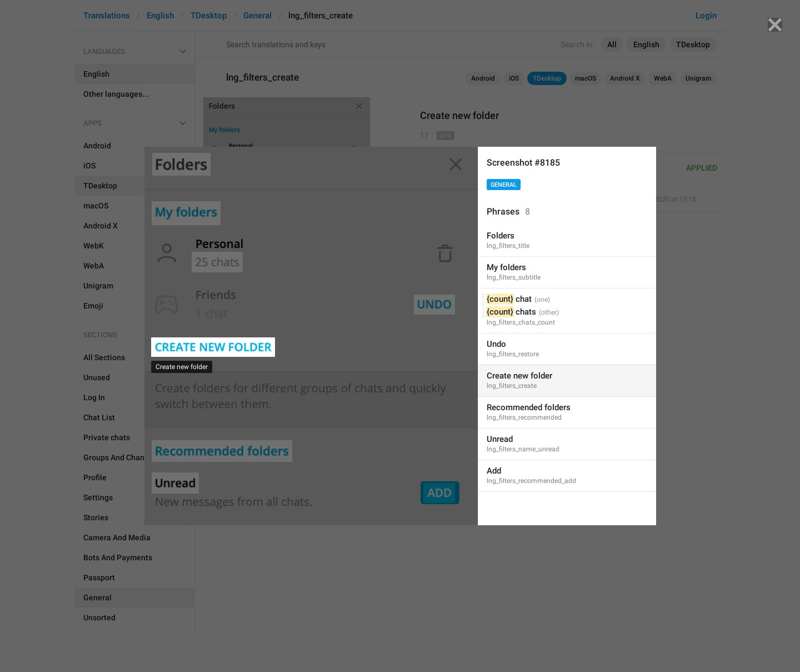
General (504, 185)
